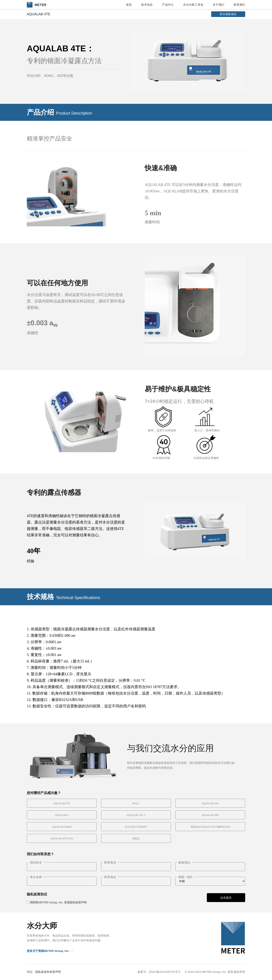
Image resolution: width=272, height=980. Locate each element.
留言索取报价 (228, 14)
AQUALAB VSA (210, 803)
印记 (30, 972)
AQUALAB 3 (62, 815)
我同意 (58, 902)
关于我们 (218, 5)
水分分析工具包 (193, 5)
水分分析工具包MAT (136, 827)
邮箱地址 (184, 862)
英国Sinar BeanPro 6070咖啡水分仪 (210, 827)
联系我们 (239, 5)
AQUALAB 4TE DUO (62, 839)
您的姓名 (36, 862)
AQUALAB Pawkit (62, 827)
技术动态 (147, 5)
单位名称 (36, 877)
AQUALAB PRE (210, 815)
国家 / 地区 (186, 877)
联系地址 (110, 877)
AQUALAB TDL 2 (136, 815)
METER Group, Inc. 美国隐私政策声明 (63, 902)
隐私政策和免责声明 (48, 972)
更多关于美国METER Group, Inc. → (50, 951)
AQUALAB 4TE (62, 803)
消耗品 (136, 839)
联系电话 (110, 862)
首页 (129, 5)
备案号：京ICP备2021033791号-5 (159, 972)
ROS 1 (136, 803)
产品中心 (168, 5)
